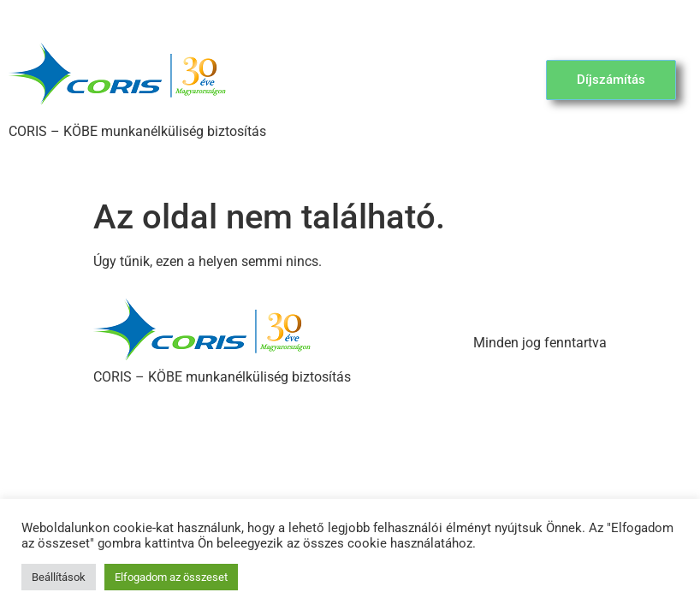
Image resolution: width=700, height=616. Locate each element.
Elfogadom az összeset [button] (171, 577)
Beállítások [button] (59, 577)
